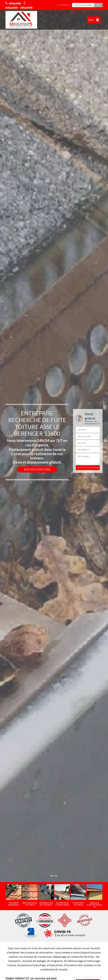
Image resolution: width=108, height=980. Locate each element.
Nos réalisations (37, 469)
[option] (54, 490)
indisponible (13, 3)
